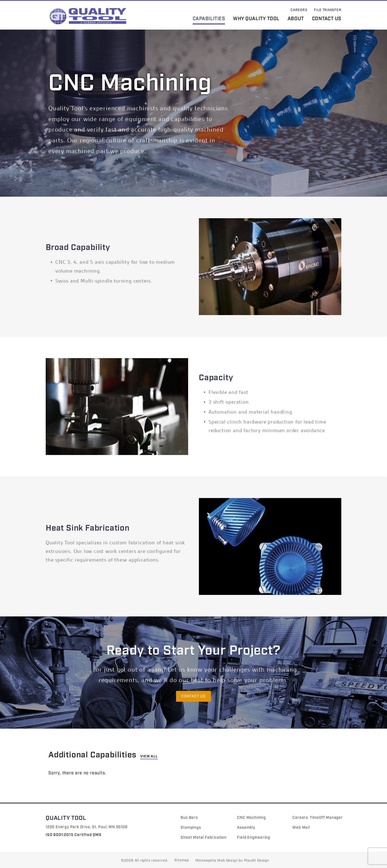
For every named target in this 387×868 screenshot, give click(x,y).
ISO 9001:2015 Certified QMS (74, 835)
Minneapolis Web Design (217, 861)
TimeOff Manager (326, 818)
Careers (300, 818)
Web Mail (301, 828)
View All (149, 756)
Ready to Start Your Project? (193, 651)
